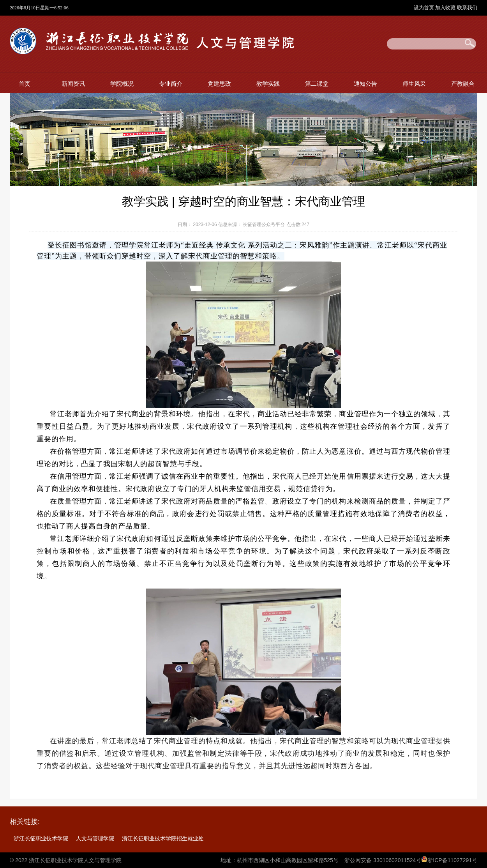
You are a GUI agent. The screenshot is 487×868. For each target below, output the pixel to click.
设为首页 (425, 8)
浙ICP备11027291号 (452, 860)
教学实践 (268, 84)
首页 (25, 84)
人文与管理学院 (95, 838)
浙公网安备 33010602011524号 (383, 860)
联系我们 (467, 8)
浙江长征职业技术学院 (41, 838)
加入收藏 (446, 8)
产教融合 (463, 84)
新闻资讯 (73, 84)
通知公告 (365, 84)
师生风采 (414, 84)
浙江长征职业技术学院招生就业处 (163, 838)
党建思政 (219, 84)
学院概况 (122, 84)
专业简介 (171, 84)
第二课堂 (317, 84)
